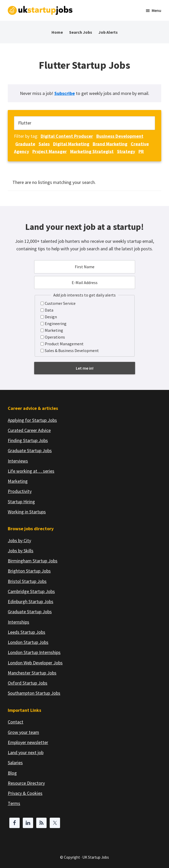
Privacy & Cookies (25, 793)
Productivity (20, 491)
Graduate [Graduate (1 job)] (25, 144)
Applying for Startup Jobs (32, 420)
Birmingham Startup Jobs (33, 561)
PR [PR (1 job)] (141, 151)
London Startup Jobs (28, 642)
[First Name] (85, 267)
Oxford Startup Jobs (28, 683)
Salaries (15, 763)
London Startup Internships (34, 652)
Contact (16, 722)
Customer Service (60, 303)
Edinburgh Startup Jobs (31, 601)
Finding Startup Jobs (28, 440)
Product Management (64, 344)
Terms (14, 803)
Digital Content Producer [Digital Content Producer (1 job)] (67, 136)
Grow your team (23, 732)
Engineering (56, 323)
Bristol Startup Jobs (27, 581)
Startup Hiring (21, 502)
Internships (19, 622)
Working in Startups (27, 512)
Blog (12, 773)
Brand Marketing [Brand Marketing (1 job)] (110, 144)
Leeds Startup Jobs (27, 632)
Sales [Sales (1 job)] (44, 144)
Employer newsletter (28, 742)
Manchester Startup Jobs (32, 673)
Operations (55, 337)
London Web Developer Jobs (35, 663)
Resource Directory (26, 783)
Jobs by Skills (21, 551)
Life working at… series (31, 471)
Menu (156, 10)
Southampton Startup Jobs (34, 693)
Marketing (54, 330)
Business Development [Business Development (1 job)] (120, 136)
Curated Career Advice (29, 430)
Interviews (18, 461)
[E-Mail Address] (85, 283)
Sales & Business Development (72, 350)
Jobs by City (19, 540)
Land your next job (26, 752)
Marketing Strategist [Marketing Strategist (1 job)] (92, 151)
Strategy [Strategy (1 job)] (126, 151)
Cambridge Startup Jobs (31, 591)
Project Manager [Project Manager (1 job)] (50, 151)
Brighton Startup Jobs (29, 571)
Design (51, 317)
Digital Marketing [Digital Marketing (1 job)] (71, 144)
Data (49, 310)
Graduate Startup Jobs (30, 450)
